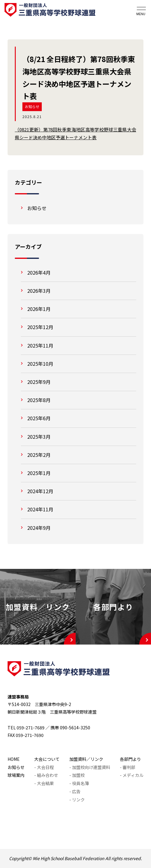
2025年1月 (39, 473)
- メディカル (132, 775)
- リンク (77, 800)
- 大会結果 (44, 783)
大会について (47, 759)
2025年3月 (39, 437)
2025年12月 (40, 327)
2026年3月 (39, 291)
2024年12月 (40, 491)
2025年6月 (39, 418)
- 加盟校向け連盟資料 (90, 767)
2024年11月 (40, 509)
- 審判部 (128, 767)
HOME (14, 759)
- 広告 (75, 791)
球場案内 (16, 775)
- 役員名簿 (79, 783)
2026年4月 (39, 272)
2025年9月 (39, 382)
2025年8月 (39, 400)
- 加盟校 (77, 775)
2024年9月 (39, 528)
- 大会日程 (44, 767)
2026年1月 (39, 309)
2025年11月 (40, 345)
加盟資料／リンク (86, 759)
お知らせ (32, 106)
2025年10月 (40, 364)
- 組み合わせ (46, 775)
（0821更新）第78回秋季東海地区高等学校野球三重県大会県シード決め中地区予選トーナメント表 (75, 133)
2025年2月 (39, 455)
